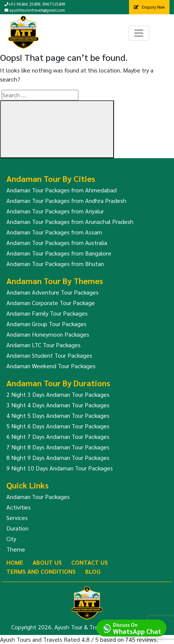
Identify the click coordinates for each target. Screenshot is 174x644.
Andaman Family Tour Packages (47, 313)
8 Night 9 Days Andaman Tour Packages (58, 457)
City (11, 539)
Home (15, 562)
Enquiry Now (149, 7)
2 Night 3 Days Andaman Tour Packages (58, 394)
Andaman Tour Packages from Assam (54, 232)
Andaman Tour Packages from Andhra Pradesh (66, 200)
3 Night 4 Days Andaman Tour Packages (58, 405)
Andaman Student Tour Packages (49, 355)
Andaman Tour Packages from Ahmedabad (61, 190)
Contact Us (90, 562)
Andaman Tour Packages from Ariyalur (55, 211)
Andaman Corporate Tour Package (51, 303)
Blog (93, 571)
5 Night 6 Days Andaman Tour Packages (58, 426)
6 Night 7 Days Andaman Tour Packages (58, 436)
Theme (16, 549)
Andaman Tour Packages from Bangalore (59, 253)
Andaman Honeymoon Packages (48, 334)
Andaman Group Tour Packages (46, 324)
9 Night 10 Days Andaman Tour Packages (60, 468)
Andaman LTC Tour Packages (43, 345)
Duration (17, 528)
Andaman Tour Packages (38, 497)
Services (17, 518)
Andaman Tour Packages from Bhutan (55, 264)
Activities (19, 507)
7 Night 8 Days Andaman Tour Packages (58, 447)
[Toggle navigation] (139, 33)
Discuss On (137, 628)
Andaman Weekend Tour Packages (51, 366)
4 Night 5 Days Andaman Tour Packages (58, 415)
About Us (47, 562)
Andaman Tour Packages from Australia (57, 243)
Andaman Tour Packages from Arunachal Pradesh (70, 221)
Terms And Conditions (41, 571)
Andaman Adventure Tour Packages (52, 292)
